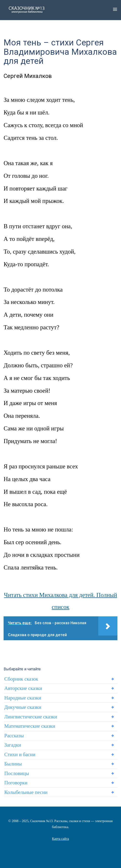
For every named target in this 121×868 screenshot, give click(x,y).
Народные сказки (23, 698)
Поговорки (16, 783)
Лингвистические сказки (31, 717)
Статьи (60, 844)
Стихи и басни (20, 754)
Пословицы (17, 773)
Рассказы (14, 736)
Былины (13, 764)
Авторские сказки (23, 688)
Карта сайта (60, 839)
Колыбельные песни (26, 792)
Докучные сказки (23, 707)
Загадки (13, 745)
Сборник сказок (21, 679)
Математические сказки (30, 726)
